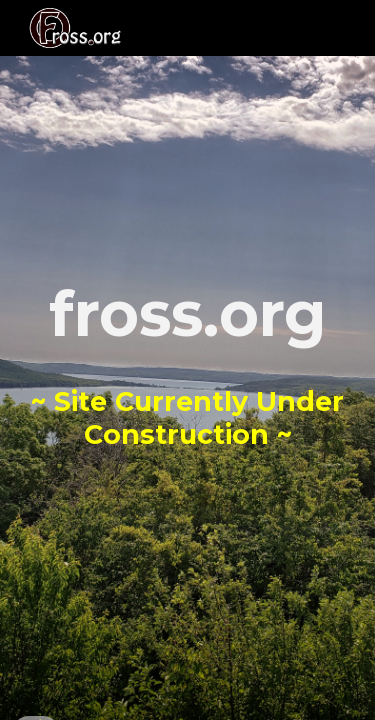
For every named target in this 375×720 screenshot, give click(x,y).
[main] (188, 360)
